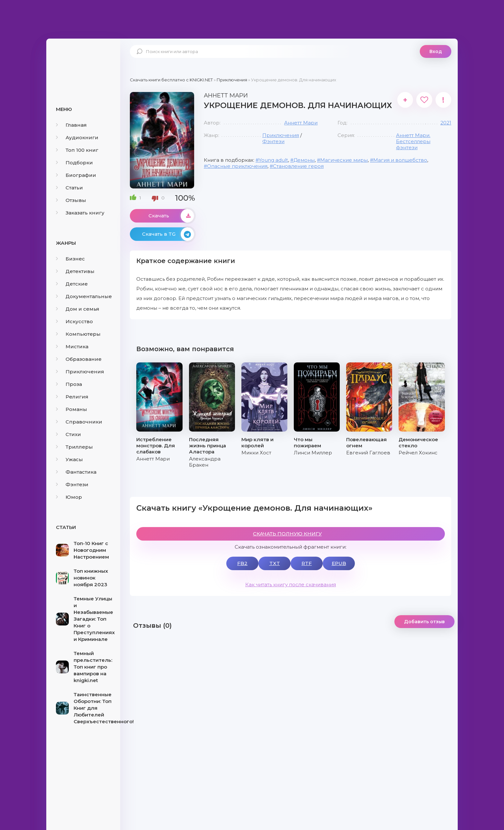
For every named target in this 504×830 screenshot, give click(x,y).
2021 (446, 123)
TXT (275, 563)
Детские (72, 284)
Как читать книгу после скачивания (291, 584)
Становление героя (298, 166)
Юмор (69, 497)
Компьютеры (78, 334)
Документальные (84, 296)
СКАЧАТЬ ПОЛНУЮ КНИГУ (287, 534)
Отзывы (71, 200)
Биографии (76, 175)
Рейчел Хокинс (418, 453)
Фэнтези (72, 484)
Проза (69, 384)
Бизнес (70, 259)
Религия (72, 397)
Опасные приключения (237, 166)
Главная (71, 125)
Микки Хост (256, 453)
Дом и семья (78, 309)
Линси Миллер (313, 453)
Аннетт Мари (301, 123)
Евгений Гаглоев (368, 453)
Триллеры (74, 447)
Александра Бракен (205, 462)
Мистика (72, 347)
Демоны (304, 160)
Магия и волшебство (400, 160)
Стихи (68, 434)
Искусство (74, 321)
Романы (72, 409)
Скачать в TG (168, 234)
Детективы (75, 271)
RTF (307, 563)
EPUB (339, 563)
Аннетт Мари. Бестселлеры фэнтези (413, 141)
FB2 (242, 563)
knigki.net (83, 63)
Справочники (79, 422)
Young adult (273, 160)
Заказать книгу (80, 213)
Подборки (74, 163)
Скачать (171, 216)
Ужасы (69, 459)
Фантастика (76, 472)
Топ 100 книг (77, 150)
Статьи (69, 188)
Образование (79, 359)
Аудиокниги (77, 137)
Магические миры (344, 160)
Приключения (80, 372)
